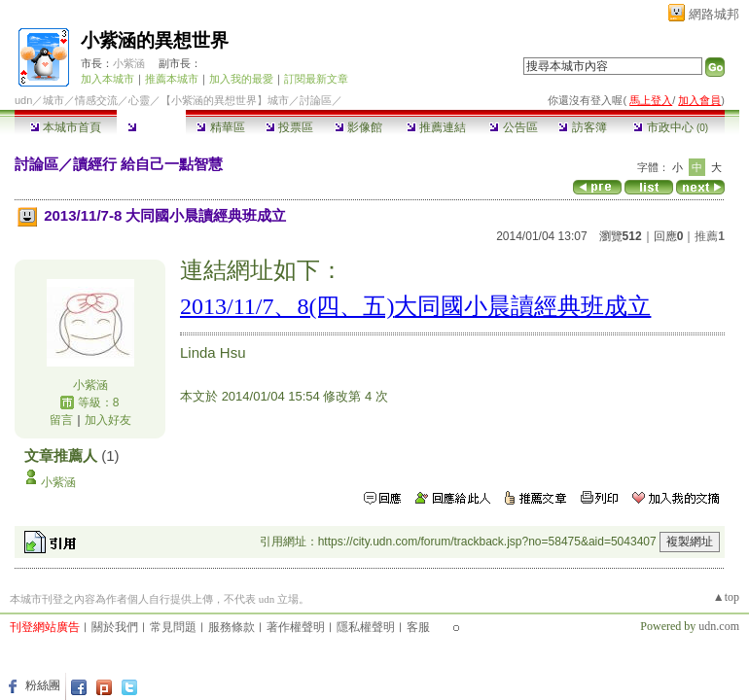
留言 (61, 420)
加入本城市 (107, 79)
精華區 (220, 127)
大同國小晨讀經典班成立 (522, 306)
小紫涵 (129, 63)
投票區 (289, 127)
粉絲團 (43, 685)
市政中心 (671, 127)
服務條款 (232, 627)
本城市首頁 (66, 127)
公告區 (513, 127)
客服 (418, 627)
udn (23, 100)
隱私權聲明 (366, 627)
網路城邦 (714, 14)
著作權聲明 (296, 627)
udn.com (719, 626)
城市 (53, 100)
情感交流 (96, 100)
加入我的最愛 (241, 79)
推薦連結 (436, 127)
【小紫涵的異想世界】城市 (225, 100)
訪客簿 (582, 127)
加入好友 (108, 420)
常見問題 (173, 627)
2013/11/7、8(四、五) (287, 306)
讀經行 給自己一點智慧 (148, 164)
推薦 (710, 236)
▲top (726, 597)
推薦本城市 (172, 79)
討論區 (151, 127)
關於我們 (115, 627)
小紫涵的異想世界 (155, 40)
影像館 (358, 127)
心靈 (139, 100)
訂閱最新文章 (316, 79)
